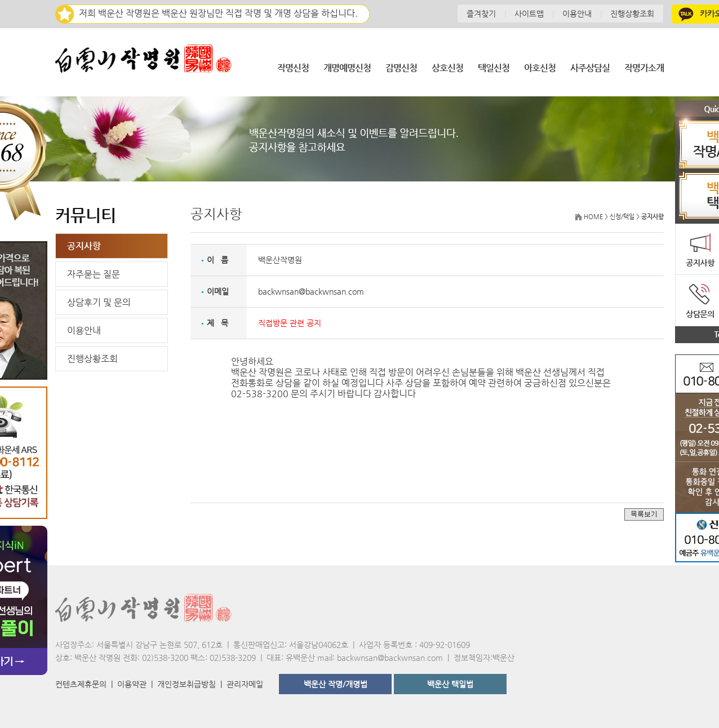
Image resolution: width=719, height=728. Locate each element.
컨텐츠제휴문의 (81, 684)
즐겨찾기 (481, 14)
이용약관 (132, 684)
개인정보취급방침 (187, 684)
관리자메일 (245, 684)
